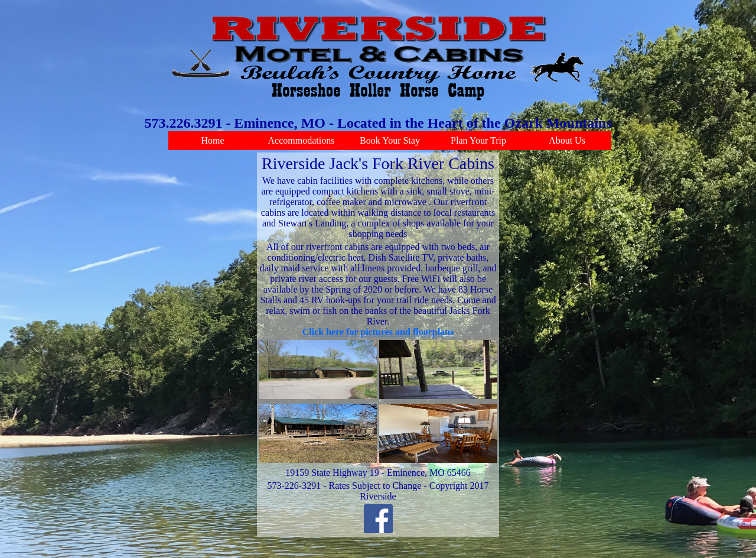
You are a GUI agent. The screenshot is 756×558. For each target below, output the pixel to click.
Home (212, 140)
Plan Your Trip (478, 140)
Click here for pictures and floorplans (378, 332)
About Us (567, 140)
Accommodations (302, 140)
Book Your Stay (390, 140)
